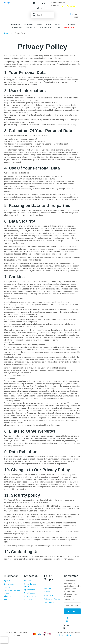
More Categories (45, 27)
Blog (6, 599)
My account (31, 576)
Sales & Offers (69, 27)
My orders (28, 581)
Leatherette (71, 25)
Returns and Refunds (52, 599)
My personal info (30, 596)
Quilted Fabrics (15, 25)
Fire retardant (17, 27)
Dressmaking (28, 25)
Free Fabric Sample (58, 3)
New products (9, 584)
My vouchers (29, 599)
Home (6, 33)
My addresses (29, 593)
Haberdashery (31, 27)
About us (8, 596)
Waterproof (59, 25)
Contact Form (49, 602)
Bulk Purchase (69, 6)
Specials (7, 581)
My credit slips (30, 590)
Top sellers (8, 587)
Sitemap (47, 592)
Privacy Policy (49, 595)
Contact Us (55, 6)
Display (39, 25)
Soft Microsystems (64, 635)
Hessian (48, 25)
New (58, 27)
